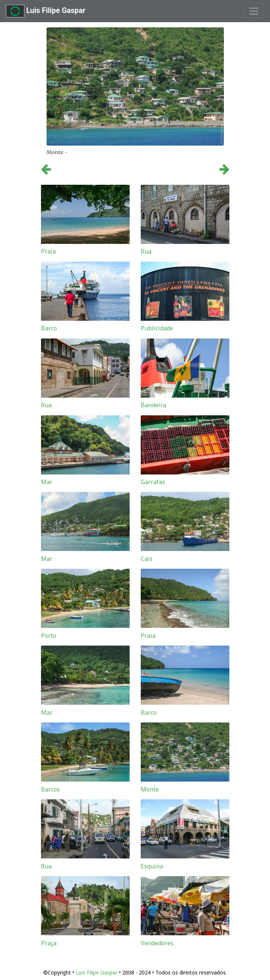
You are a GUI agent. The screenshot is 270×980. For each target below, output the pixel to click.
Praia (48, 251)
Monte (150, 789)
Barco (49, 328)
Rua (146, 251)
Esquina (152, 866)
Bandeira (153, 405)
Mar (47, 482)
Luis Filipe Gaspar (46, 11)
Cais (147, 559)
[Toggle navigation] (254, 11)
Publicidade (157, 328)
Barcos (50, 789)
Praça (49, 943)
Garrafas (153, 482)
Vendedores (157, 943)
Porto (49, 636)
